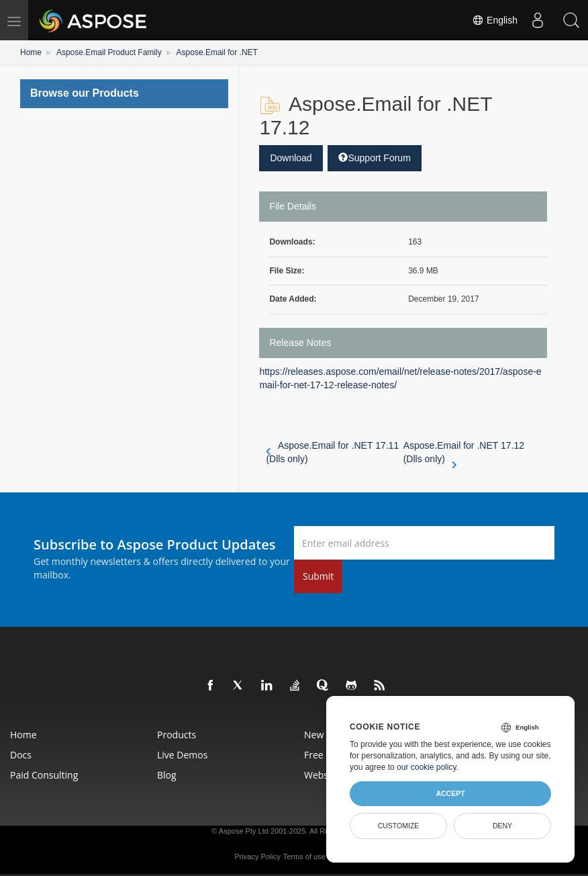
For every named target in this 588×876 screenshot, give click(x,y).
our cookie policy (427, 767)
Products (177, 735)
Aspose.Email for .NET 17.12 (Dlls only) (464, 453)
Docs (21, 755)
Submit (318, 576)
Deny (502, 826)
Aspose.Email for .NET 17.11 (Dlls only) (332, 452)
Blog (167, 775)
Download (291, 158)
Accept (450, 793)
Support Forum (374, 158)
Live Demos (182, 755)
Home (31, 52)
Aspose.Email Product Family (109, 52)
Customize (399, 826)
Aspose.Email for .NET (217, 52)
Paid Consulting (44, 775)
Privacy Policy (257, 857)
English (495, 20)
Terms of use (304, 857)
